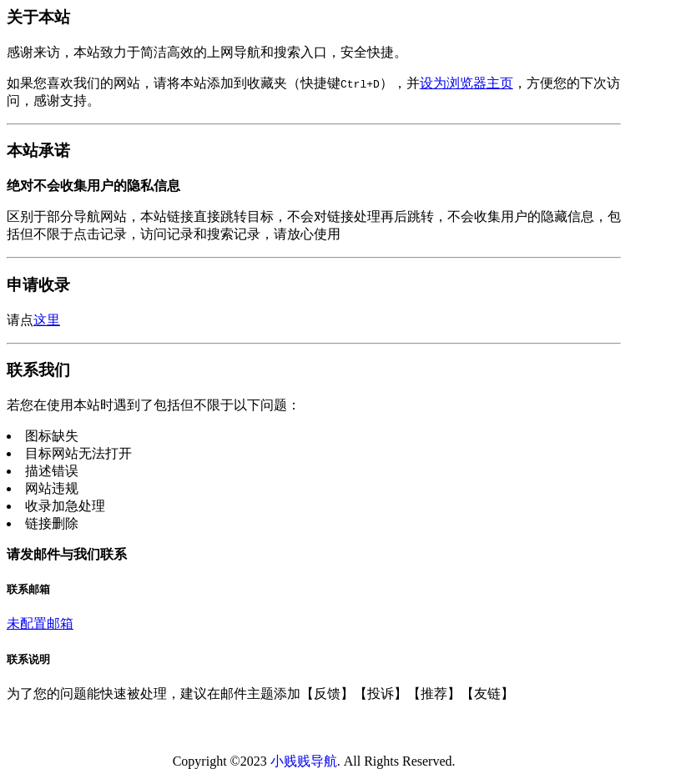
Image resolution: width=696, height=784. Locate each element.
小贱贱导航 (304, 761)
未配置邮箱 (40, 623)
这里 (47, 320)
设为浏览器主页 (467, 83)
